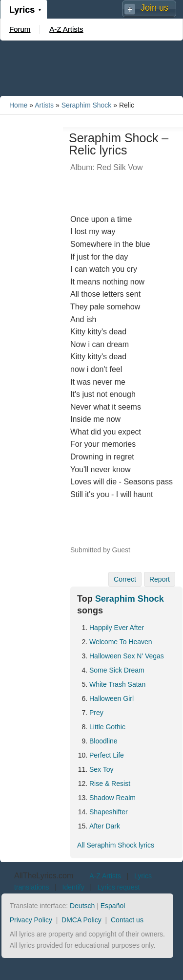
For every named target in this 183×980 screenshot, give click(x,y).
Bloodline (103, 741)
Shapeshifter (109, 812)
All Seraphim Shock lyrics (116, 845)
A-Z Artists (66, 29)
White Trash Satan (117, 684)
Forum (20, 29)
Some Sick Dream (117, 670)
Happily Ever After (117, 628)
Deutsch (82, 906)
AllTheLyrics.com (44, 876)
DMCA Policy (81, 920)
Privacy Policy (31, 920)
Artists (44, 105)
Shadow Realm (112, 798)
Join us (154, 8)
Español (113, 906)
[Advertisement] (92, 67)
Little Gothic (107, 727)
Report (160, 579)
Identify (73, 887)
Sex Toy (102, 769)
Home (18, 105)
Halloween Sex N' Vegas (127, 656)
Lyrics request (119, 887)
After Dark (105, 826)
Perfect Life (107, 755)
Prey (96, 713)
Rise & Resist (110, 784)
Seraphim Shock (87, 105)
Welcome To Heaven (121, 642)
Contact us (127, 920)
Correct (125, 579)
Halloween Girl (112, 698)
